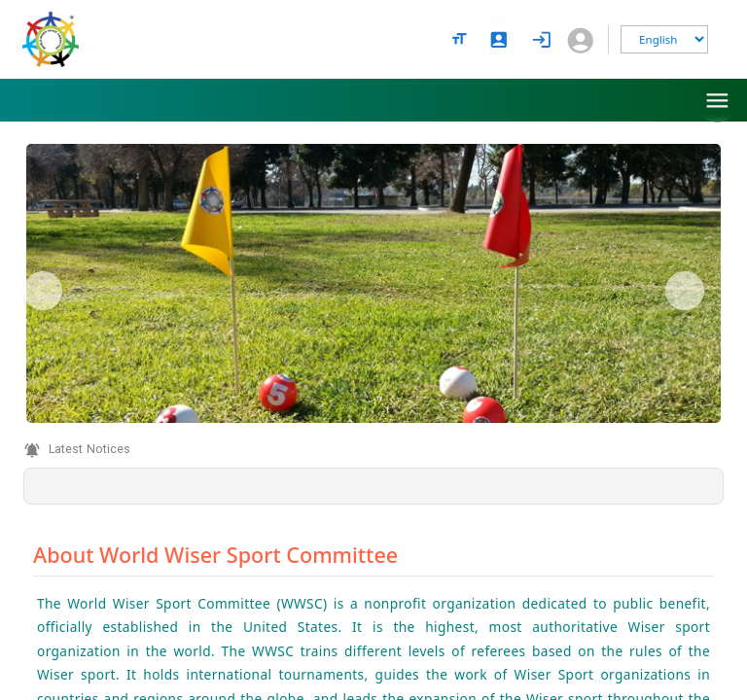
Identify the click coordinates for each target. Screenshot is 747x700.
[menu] (717, 101)
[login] (542, 40)
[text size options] (459, 39)
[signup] (499, 40)
